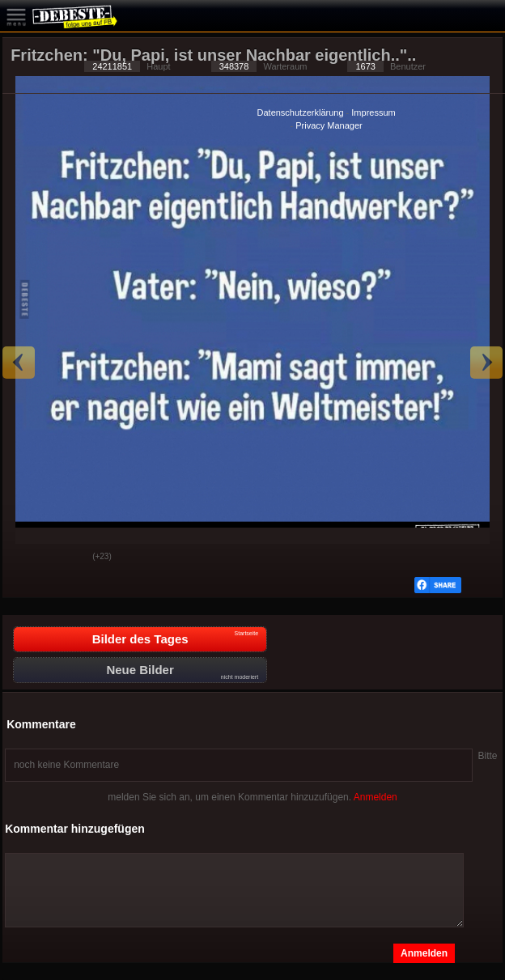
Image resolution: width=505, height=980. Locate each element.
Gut (28, 558)
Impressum (373, 112)
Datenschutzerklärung (301, 112)
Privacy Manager (329, 125)
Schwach (68, 558)
